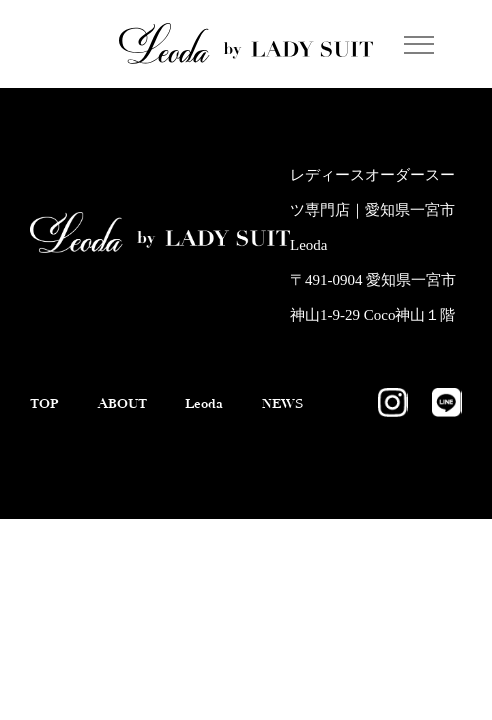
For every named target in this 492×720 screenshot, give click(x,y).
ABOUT (136, 416)
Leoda (231, 416)
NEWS (54, 432)
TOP (47, 416)
